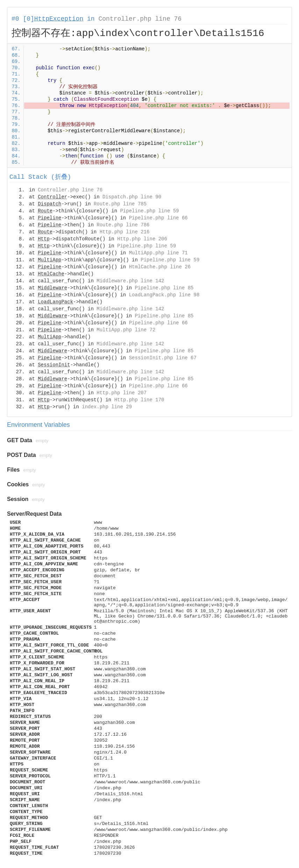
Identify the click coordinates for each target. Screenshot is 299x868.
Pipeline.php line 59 (149, 211)
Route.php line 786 (123, 225)
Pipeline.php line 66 (158, 218)
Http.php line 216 (125, 232)
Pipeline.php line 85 (164, 288)
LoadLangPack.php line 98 (164, 295)
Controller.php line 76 (140, 19)
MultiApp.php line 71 (158, 253)
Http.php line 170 (139, 400)
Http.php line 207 (122, 393)
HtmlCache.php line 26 (160, 267)
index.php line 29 (107, 407)
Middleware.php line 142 (130, 281)
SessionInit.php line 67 (163, 358)
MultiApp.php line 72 (126, 330)
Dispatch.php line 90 (132, 197)
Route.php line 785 (120, 204)
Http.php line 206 (142, 239)
